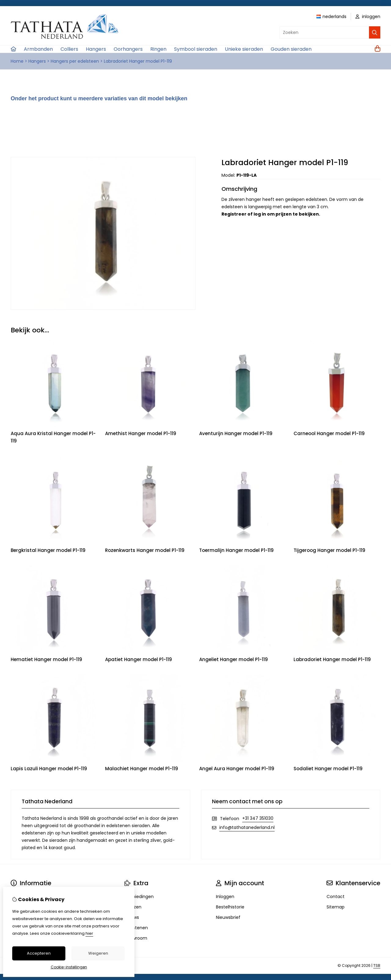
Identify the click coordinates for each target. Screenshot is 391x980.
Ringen (158, 49)
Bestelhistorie (230, 907)
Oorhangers (128, 49)
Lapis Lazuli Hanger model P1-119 (49, 769)
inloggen (368, 17)
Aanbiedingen (139, 897)
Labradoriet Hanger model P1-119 (138, 61)
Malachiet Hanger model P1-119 (142, 769)
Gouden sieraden (291, 49)
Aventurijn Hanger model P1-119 (236, 433)
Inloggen (225, 897)
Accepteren (39, 953)
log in (260, 214)
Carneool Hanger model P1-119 (329, 433)
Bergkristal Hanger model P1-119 (48, 550)
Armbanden (38, 49)
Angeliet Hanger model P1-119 (234, 659)
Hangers (96, 49)
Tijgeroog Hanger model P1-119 (329, 550)
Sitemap (336, 907)
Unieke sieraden (244, 49)
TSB (377, 965)
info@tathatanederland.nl (247, 827)
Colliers (69, 49)
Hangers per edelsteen (75, 61)
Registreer (234, 214)
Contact (336, 897)
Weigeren (98, 953)
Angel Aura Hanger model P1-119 (237, 769)
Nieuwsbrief (228, 917)
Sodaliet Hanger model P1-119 (328, 769)
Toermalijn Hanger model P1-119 (236, 550)
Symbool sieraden (196, 49)
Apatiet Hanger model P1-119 (139, 659)
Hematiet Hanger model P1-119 (46, 659)
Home (17, 61)
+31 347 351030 (258, 818)
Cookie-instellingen (69, 967)
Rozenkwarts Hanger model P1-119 (145, 550)
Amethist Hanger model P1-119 (141, 433)
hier (89, 933)
